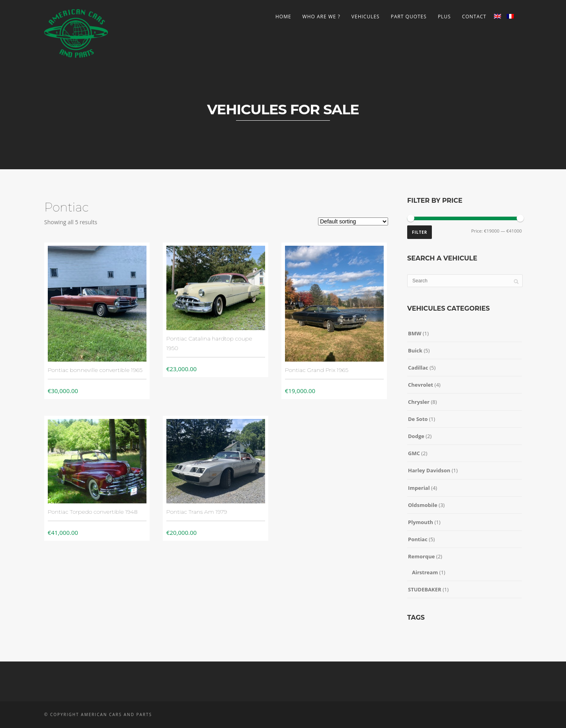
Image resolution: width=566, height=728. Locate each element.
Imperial (419, 488)
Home (283, 17)
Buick (415, 350)
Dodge (416, 436)
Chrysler (419, 402)
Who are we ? (321, 17)
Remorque (421, 556)
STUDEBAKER (425, 589)
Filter (420, 232)
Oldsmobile (423, 505)
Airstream (425, 572)
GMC (414, 453)
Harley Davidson (429, 470)
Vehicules (366, 17)
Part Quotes (409, 17)
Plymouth (421, 522)
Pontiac (418, 539)
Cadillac (418, 368)
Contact (474, 17)
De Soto (418, 419)
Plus (444, 17)
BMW (415, 333)
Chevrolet (421, 385)
